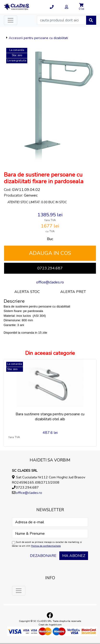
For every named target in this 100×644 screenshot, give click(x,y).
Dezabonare (43, 556)
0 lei (81, 9)
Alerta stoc (27, 292)
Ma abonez (74, 556)
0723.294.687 (50, 268)
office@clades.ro (50, 282)
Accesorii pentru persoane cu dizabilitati (38, 38)
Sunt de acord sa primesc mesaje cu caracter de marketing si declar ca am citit (47, 544)
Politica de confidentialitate (46, 546)
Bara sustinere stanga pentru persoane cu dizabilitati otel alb (50, 417)
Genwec (31, 195)
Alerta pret (73, 292)
